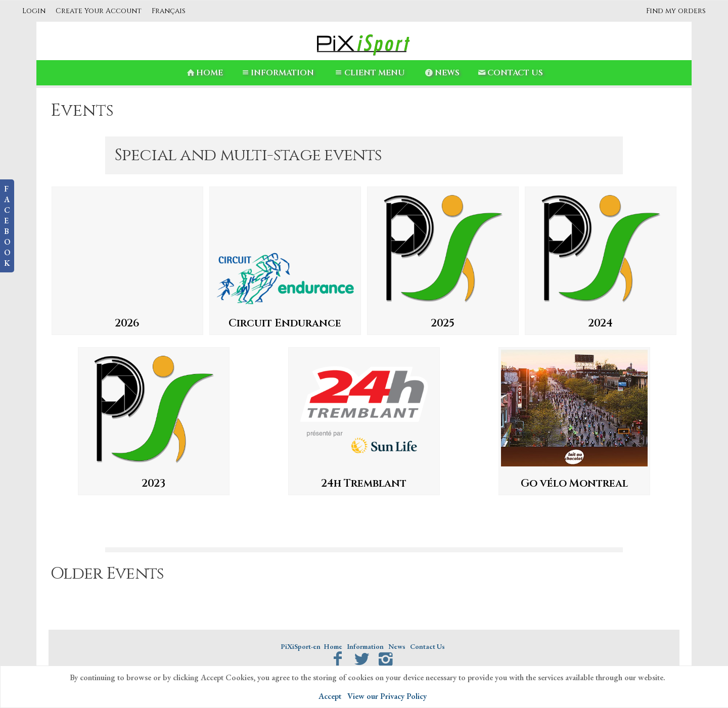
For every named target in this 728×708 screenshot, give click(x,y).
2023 (153, 484)
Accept (330, 696)
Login (34, 11)
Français (169, 11)
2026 (127, 323)
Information (277, 73)
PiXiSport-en (301, 646)
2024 (600, 323)
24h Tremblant (364, 484)
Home (204, 73)
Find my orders (676, 11)
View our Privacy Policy (387, 696)
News (442, 73)
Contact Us (510, 73)
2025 (443, 323)
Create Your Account (99, 11)
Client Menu (369, 73)
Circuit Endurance (285, 323)
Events (82, 111)
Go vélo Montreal (574, 484)
